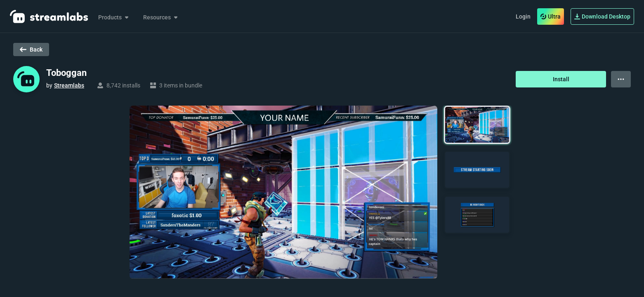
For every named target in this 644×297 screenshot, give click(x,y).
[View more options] (621, 79)
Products (114, 17)
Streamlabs (69, 85)
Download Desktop (602, 16)
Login (523, 16)
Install (561, 79)
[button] (477, 125)
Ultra (551, 16)
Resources (161, 17)
